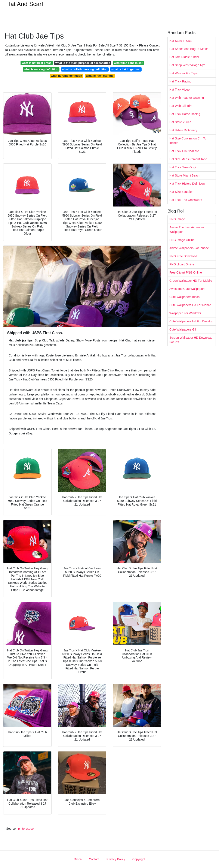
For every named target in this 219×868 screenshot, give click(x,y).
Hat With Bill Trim (181, 106)
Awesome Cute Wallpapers (187, 289)
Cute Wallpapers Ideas (184, 297)
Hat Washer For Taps (183, 73)
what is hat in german (126, 69)
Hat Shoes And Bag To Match (189, 49)
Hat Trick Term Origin (183, 167)
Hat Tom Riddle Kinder (184, 57)
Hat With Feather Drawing (187, 98)
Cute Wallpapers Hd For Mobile (190, 305)
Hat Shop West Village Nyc (187, 65)
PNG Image (177, 219)
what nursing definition (67, 76)
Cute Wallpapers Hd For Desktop (191, 321)
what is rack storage (100, 76)
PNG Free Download (183, 256)
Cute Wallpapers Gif (183, 329)
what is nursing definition (41, 69)
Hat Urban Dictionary (183, 130)
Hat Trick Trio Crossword (186, 200)
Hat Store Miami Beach (185, 175)
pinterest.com (27, 829)
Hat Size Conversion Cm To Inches (188, 141)
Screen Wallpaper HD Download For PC (191, 340)
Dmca (78, 859)
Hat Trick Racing (180, 81)
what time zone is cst (128, 63)
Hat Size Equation (181, 192)
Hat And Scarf (25, 4)
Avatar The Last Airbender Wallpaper (187, 230)
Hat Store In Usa (181, 41)
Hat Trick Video (180, 90)
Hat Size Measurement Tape (188, 159)
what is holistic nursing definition (85, 69)
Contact (94, 859)
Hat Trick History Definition (187, 184)
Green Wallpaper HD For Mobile (191, 281)
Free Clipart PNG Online (186, 272)
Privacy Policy (116, 859)
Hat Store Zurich (180, 122)
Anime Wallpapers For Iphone (189, 248)
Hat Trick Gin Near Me (184, 151)
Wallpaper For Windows (185, 313)
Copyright (139, 859)
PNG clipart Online (182, 264)
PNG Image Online (182, 240)
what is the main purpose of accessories (83, 63)
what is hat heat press (37, 63)
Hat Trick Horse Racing (185, 114)
